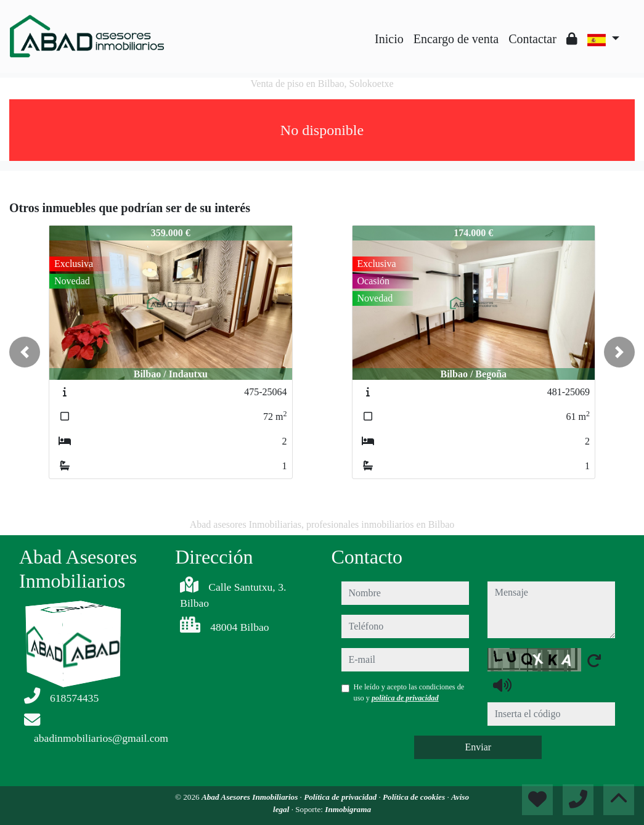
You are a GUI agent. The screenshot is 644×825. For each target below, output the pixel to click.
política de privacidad (405, 698)
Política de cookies (415, 797)
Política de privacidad (341, 797)
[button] (25, 352)
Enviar (478, 747)
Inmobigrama (348, 809)
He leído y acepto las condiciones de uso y (409, 692)
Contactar (532, 39)
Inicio (389, 39)
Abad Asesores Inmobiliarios (251, 797)
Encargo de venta (456, 39)
